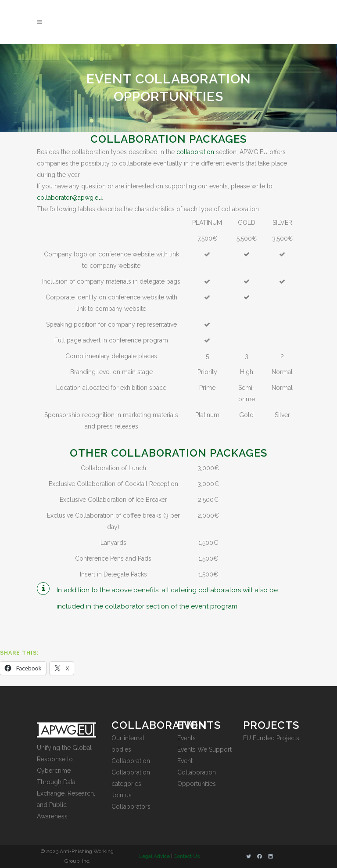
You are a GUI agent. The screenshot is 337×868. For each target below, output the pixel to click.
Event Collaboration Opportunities (197, 772)
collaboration (195, 152)
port (226, 749)
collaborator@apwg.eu (69, 198)
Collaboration (131, 761)
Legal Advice (154, 856)
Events (186, 738)
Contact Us (187, 856)
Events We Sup (199, 749)
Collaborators (131, 807)
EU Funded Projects (271, 738)
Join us (122, 795)
